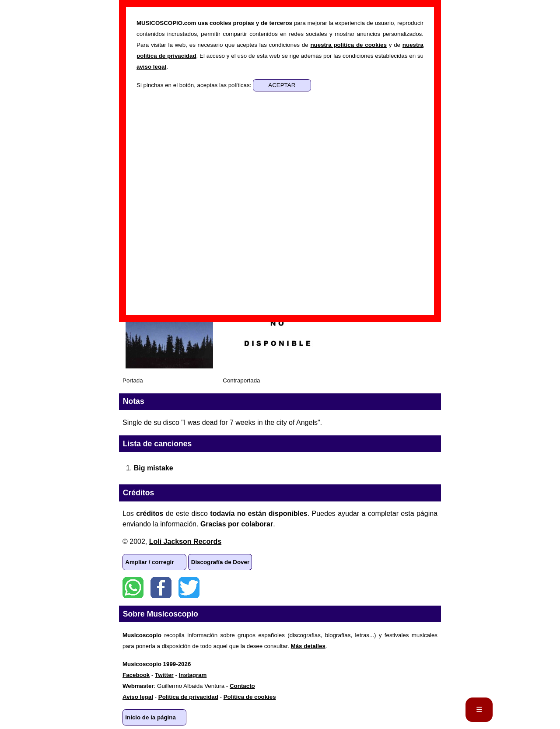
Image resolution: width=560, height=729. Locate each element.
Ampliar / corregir (149, 562)
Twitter (189, 588)
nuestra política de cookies (348, 45)
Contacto (242, 686)
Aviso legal (138, 697)
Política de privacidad (188, 697)
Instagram (193, 675)
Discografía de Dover (220, 562)
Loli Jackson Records (185, 541)
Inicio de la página (150, 717)
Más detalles (308, 646)
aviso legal (151, 67)
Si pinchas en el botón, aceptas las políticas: (195, 85)
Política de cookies (250, 697)
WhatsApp (133, 588)
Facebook (161, 588)
